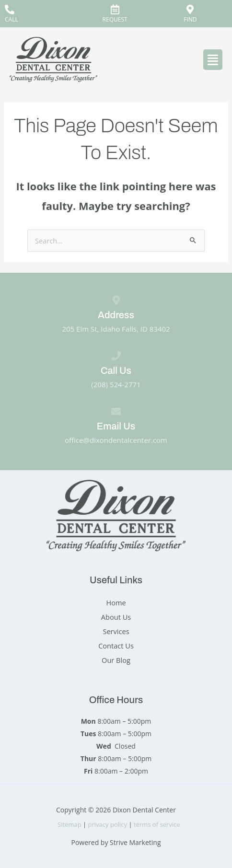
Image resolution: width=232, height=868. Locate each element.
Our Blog (116, 660)
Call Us (116, 370)
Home (116, 602)
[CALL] (10, 10)
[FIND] (190, 10)
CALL (12, 19)
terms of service (158, 824)
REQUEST (115, 19)
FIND (190, 19)
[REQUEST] (115, 10)
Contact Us (116, 646)
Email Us (116, 426)
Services (116, 631)
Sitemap (70, 824)
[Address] (116, 301)
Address (116, 315)
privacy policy (108, 824)
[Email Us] (116, 412)
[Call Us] (116, 356)
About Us (116, 617)
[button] (213, 60)
